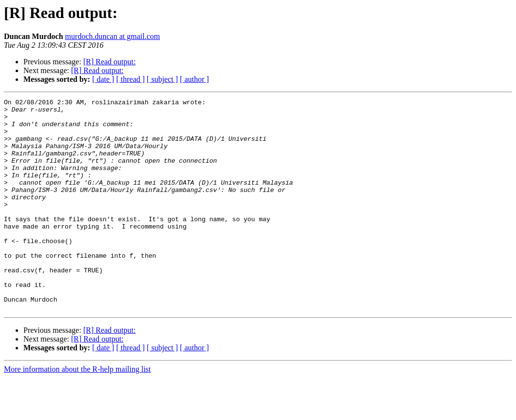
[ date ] (103, 79)
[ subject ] (162, 79)
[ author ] (195, 79)
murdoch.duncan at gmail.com (112, 36)
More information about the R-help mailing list (77, 411)
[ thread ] (130, 79)
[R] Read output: (110, 62)
